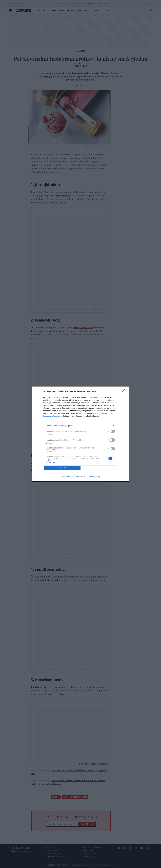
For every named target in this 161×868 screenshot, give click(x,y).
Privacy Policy (95, 477)
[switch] (112, 431)
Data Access (80, 477)
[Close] (124, 392)
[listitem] (80, 426)
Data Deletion (66, 477)
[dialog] (80, 434)
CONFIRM (62, 468)
